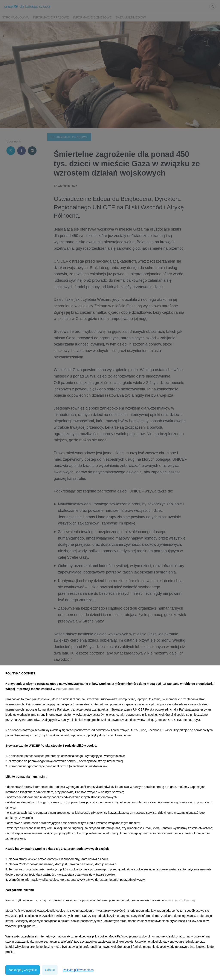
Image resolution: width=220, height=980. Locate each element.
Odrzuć (50, 970)
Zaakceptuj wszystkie (23, 970)
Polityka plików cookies (78, 970)
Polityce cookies (68, 689)
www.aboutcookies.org (180, 900)
